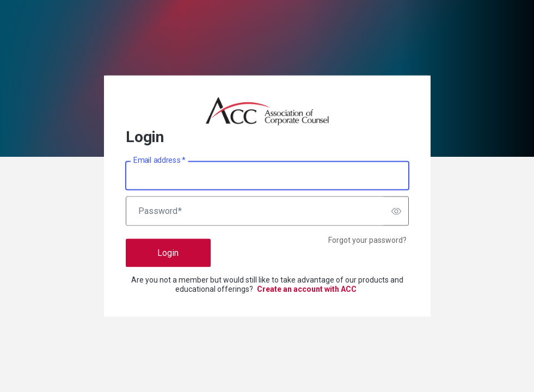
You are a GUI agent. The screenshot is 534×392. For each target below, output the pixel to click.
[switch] (396, 211)
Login (168, 253)
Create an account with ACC (307, 289)
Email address (159, 160)
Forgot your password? (367, 240)
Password (160, 211)
